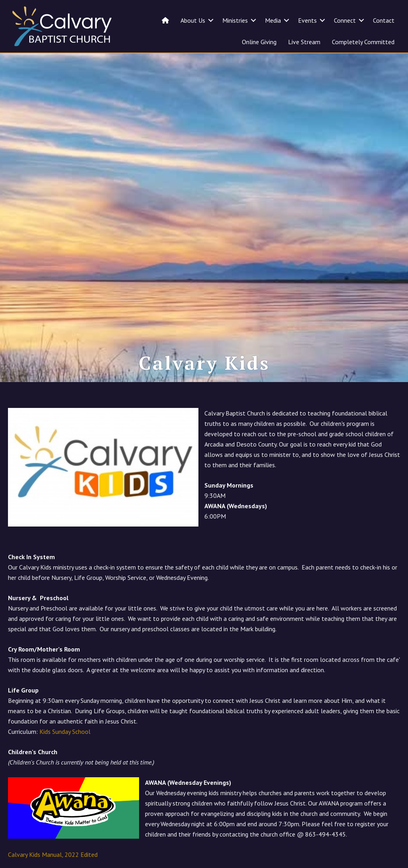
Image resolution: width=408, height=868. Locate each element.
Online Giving (259, 42)
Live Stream (304, 42)
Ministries (235, 20)
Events (307, 20)
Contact (384, 20)
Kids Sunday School (65, 750)
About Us (193, 20)
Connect (345, 20)
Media (273, 20)
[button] (211, 20)
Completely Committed (363, 42)
